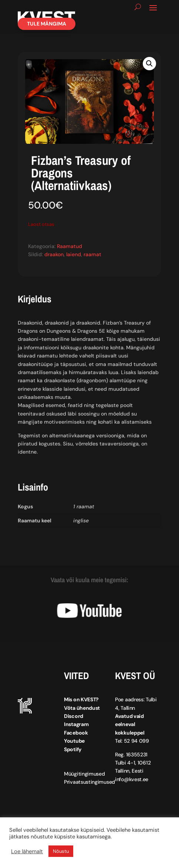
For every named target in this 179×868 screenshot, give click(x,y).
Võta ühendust (82, 708)
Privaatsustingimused (89, 782)
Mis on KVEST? (81, 699)
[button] (149, 64)
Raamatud (70, 246)
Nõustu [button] (61, 851)
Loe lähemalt (27, 851)
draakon (54, 254)
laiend (74, 254)
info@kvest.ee (132, 779)
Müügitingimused (85, 774)
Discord (74, 716)
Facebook (76, 733)
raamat (92, 254)
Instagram (76, 724)
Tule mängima (47, 24)
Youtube (74, 741)
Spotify (73, 749)
